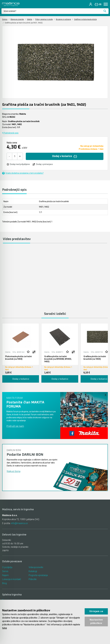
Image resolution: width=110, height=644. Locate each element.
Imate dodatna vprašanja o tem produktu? (23, 173)
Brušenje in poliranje (63, 19)
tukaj (4, 628)
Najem (5, 575)
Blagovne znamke (17, 19)
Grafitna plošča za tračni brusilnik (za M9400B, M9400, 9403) (58, 359)
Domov (5, 19)
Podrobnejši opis (10, 133)
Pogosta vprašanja (38, 575)
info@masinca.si (19, 523)
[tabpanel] (21, 353)
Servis (5, 571)
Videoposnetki (36, 567)
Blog (4, 583)
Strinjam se (96, 611)
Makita (30, 19)
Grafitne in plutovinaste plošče (85, 19)
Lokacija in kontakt (12, 579)
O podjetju (7, 567)
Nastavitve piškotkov (96, 621)
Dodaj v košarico (65, 156)
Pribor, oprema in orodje (44, 19)
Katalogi (33, 571)
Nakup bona (14, 471)
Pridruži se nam (15, 426)
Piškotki (33, 579)
